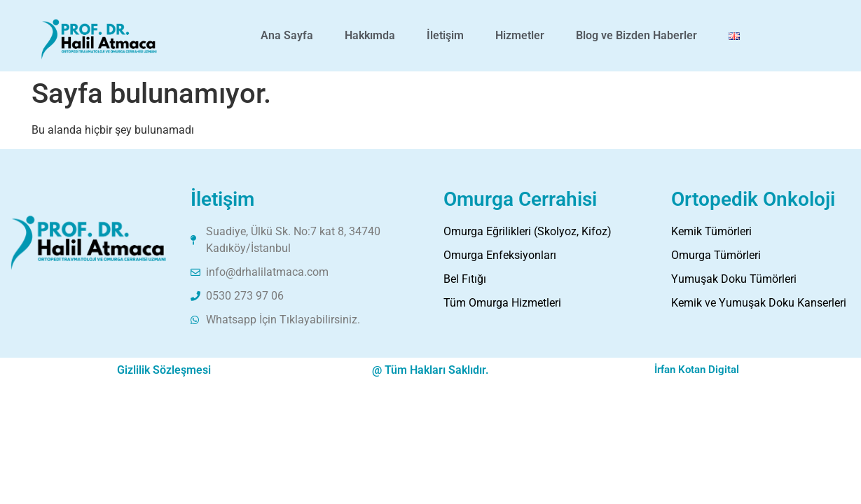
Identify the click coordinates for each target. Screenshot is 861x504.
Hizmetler (520, 35)
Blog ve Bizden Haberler (636, 35)
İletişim (445, 35)
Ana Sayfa (287, 35)
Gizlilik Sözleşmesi (164, 370)
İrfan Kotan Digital (697, 370)
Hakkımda (370, 35)
